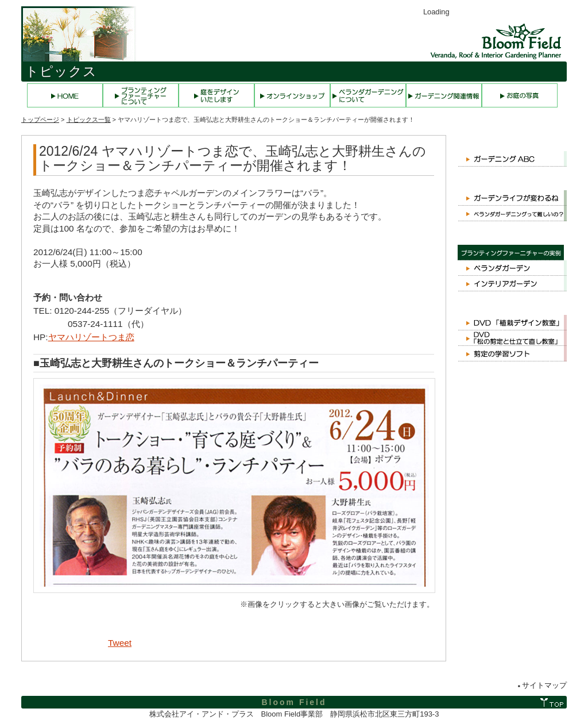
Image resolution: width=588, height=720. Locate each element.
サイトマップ (544, 685)
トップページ (40, 120)
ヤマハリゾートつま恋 (91, 337)
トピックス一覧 (89, 120)
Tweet (120, 643)
